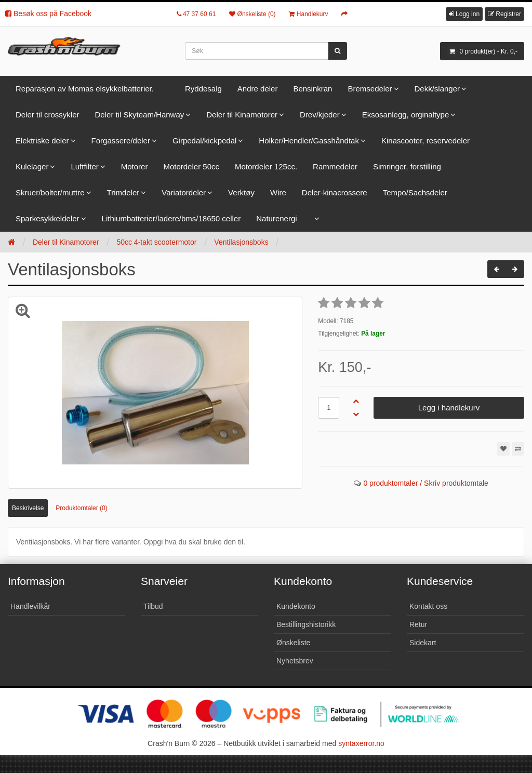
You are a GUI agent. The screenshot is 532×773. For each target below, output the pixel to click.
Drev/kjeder (320, 115)
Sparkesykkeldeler (48, 218)
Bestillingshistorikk (306, 624)
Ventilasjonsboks (241, 242)
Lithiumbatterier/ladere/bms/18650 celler (171, 218)
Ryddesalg (203, 89)
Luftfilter (84, 166)
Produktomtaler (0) (81, 508)
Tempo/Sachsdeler (415, 192)
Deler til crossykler (48, 115)
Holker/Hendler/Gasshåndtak (309, 141)
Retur (418, 624)
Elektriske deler (42, 141)
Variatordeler (184, 192)
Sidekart (423, 643)
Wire (278, 192)
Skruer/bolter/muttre (50, 192)
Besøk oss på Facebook (48, 14)
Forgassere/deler (121, 141)
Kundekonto (296, 606)
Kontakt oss (428, 606)
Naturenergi (276, 218)
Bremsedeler (370, 89)
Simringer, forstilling (407, 166)
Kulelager (32, 166)
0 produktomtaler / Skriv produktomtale (425, 483)
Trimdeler (123, 192)
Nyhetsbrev (295, 661)
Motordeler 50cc (191, 166)
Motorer (135, 166)
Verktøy (241, 192)
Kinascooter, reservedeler (425, 141)
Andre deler (258, 89)
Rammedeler (335, 166)
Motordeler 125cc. (266, 166)
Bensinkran (312, 89)
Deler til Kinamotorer (242, 115)
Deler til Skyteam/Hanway (140, 115)
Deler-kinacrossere (335, 192)
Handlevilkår (30, 606)
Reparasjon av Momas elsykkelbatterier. (85, 89)
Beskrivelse (28, 508)
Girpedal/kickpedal (204, 141)
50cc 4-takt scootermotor (156, 242)
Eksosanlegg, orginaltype (406, 115)
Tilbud (153, 606)
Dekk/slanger (437, 89)
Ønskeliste (293, 643)
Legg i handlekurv (449, 408)
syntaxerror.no (361, 743)
